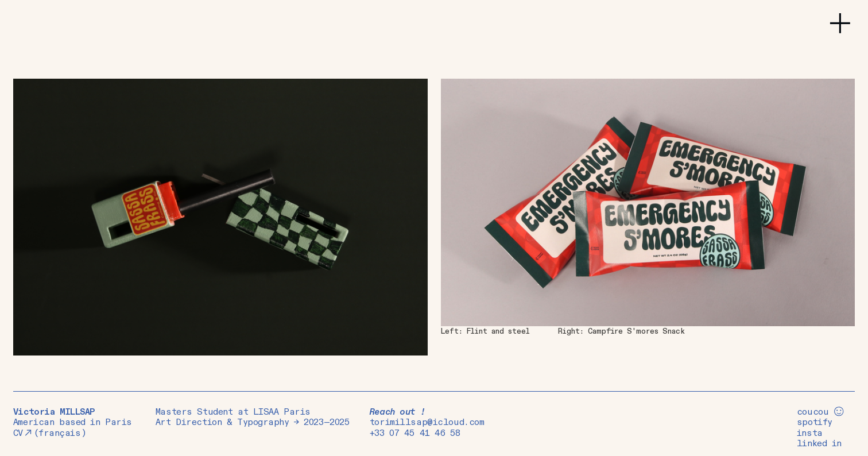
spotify (815, 422)
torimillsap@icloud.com (427, 422)
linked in (819, 444)
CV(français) (50, 433)
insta (810, 433)
